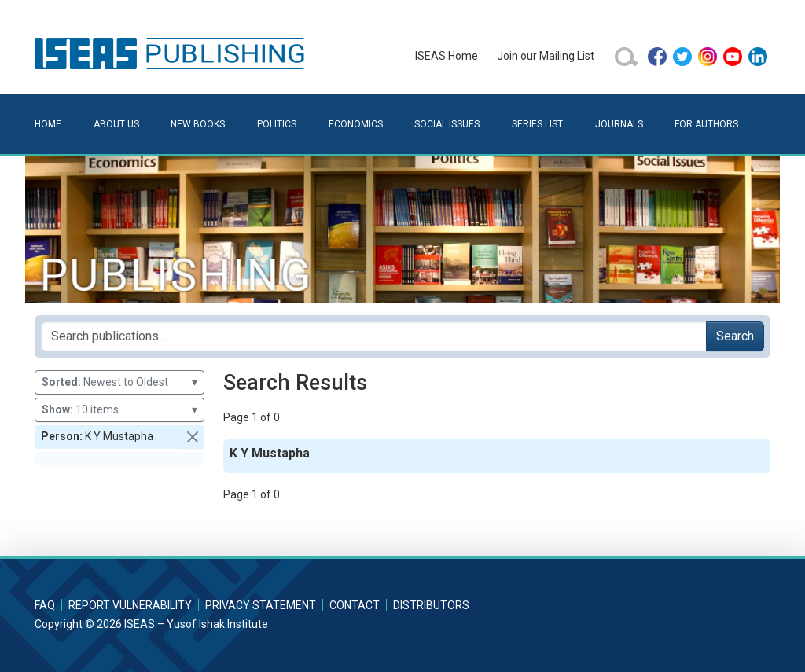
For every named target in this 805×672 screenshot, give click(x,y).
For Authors (706, 124)
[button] (193, 437)
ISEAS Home (447, 56)
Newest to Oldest (119, 382)
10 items (119, 410)
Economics (356, 124)
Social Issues (447, 124)
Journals (619, 124)
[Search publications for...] (374, 336)
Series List (537, 124)
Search (735, 336)
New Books (198, 124)
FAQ (45, 605)
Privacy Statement (261, 605)
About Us (116, 124)
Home (48, 124)
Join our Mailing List (546, 56)
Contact (355, 605)
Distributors (431, 605)
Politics (277, 124)
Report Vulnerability (130, 605)
